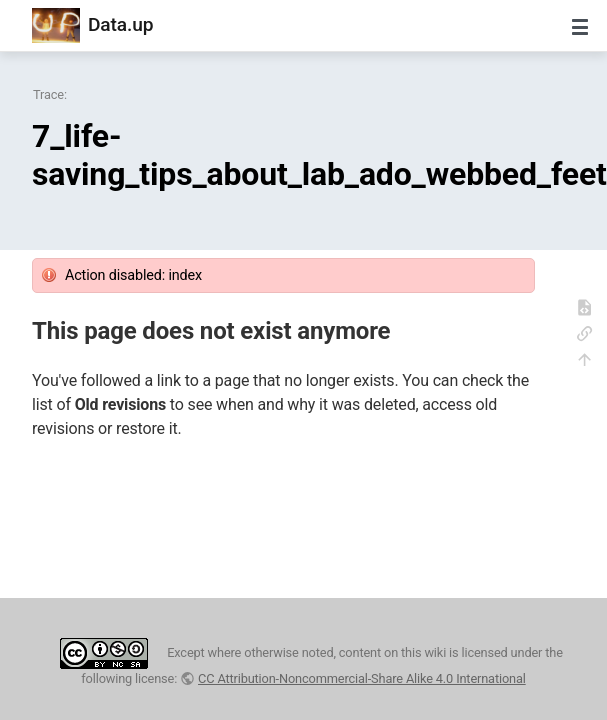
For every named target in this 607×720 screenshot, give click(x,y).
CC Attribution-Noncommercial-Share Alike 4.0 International (362, 678)
